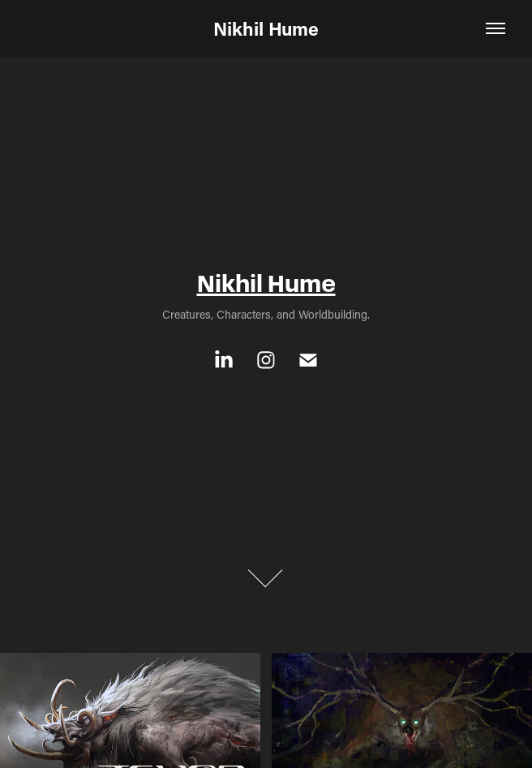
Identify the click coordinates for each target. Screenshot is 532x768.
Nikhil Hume (266, 28)
